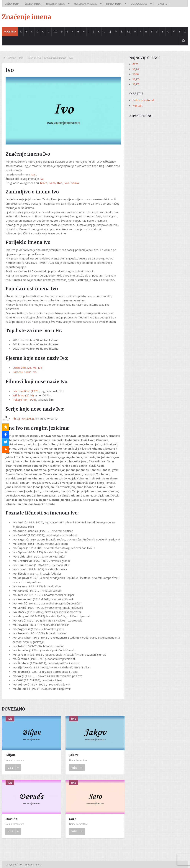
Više (13, 768)
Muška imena (12, 4)
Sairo (136, 74)
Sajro (136, 69)
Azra (135, 64)
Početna (10, 31)
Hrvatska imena (55, 4)
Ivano (52, 183)
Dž (55, 31)
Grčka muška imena (55, 58)
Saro (73, 819)
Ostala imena (139, 4)
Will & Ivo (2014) (23, 395)
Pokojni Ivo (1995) (24, 400)
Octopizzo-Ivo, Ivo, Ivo (27, 368)
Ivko (66, 183)
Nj (129, 31)
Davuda (11, 819)
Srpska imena (114, 4)
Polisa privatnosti (144, 100)
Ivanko (75, 183)
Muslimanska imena (85, 4)
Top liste (162, 4)
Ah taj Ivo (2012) (23, 418)
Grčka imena (34, 58)
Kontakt (137, 106)
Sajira (136, 84)
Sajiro (136, 79)
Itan (60, 183)
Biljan (10, 755)
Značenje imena (26, 17)
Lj (110, 31)
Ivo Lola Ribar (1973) (26, 391)
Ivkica (44, 183)
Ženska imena (33, 4)
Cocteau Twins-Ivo (25, 372)
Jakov (74, 755)
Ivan (33, 174)
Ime (21, 58)
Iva (42, 179)
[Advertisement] (159, 143)
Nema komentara (15, 760)
